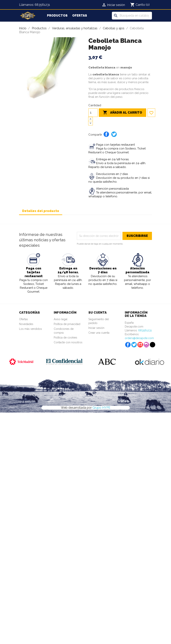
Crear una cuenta (99, 333)
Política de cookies (65, 338)
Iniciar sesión (96, 328)
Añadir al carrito (122, 113)
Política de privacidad (67, 324)
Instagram (146, 345)
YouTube (140, 345)
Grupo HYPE (101, 408)
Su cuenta (98, 313)
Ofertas (80, 16)
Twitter (134, 345)
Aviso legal (61, 319)
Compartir (106, 134)
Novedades (26, 324)
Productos (57, 16)
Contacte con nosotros (68, 342)
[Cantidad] (93, 113)
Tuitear (114, 134)
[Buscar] (132, 16)
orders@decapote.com (139, 338)
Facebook (128, 345)
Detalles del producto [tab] (41, 211)
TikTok (153, 345)
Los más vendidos (31, 329)
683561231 (42, 5)
